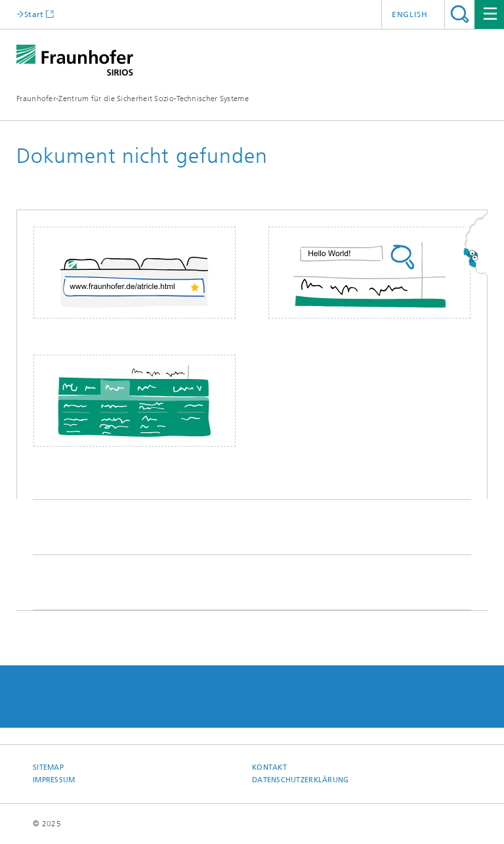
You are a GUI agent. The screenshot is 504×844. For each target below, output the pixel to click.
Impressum (54, 780)
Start (34, 14)
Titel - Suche (460, 14)
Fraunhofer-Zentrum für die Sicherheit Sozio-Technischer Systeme (133, 99)
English (410, 14)
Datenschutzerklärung (301, 780)
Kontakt (269, 767)
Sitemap (48, 767)
